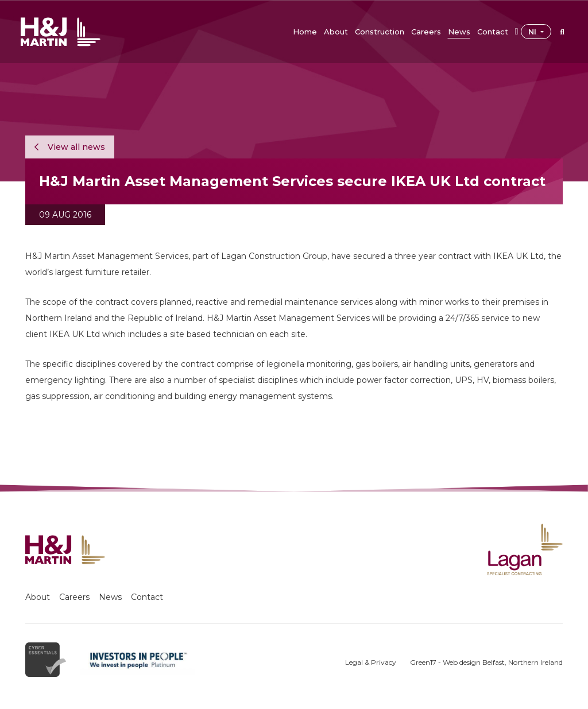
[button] (336, 32)
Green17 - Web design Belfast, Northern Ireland (486, 662)
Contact (147, 597)
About (38, 597)
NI (533, 32)
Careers (74, 597)
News (110, 597)
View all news (70, 147)
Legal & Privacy (371, 662)
